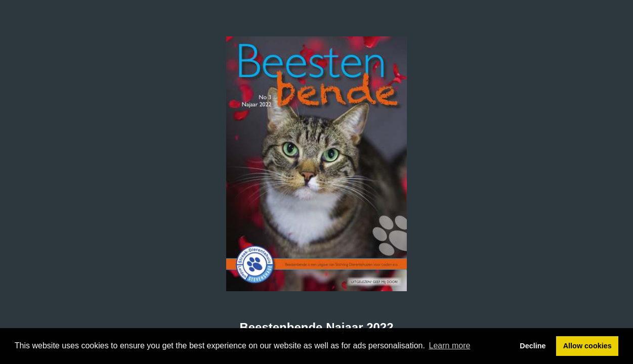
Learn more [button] (450, 346)
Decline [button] (533, 346)
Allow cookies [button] (587, 346)
